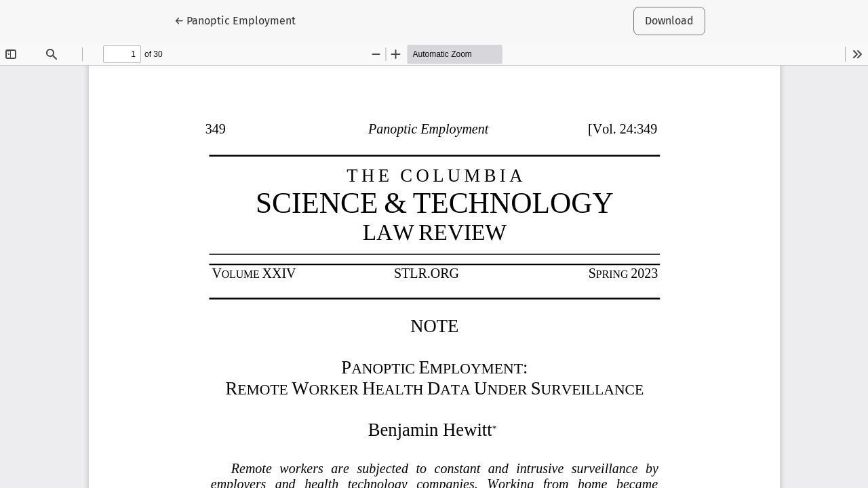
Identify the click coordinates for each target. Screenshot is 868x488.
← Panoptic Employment (239, 20)
